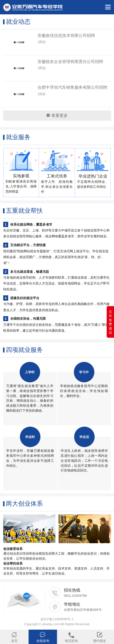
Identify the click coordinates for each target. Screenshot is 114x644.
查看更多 (57, 115)
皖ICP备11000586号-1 (57, 619)
